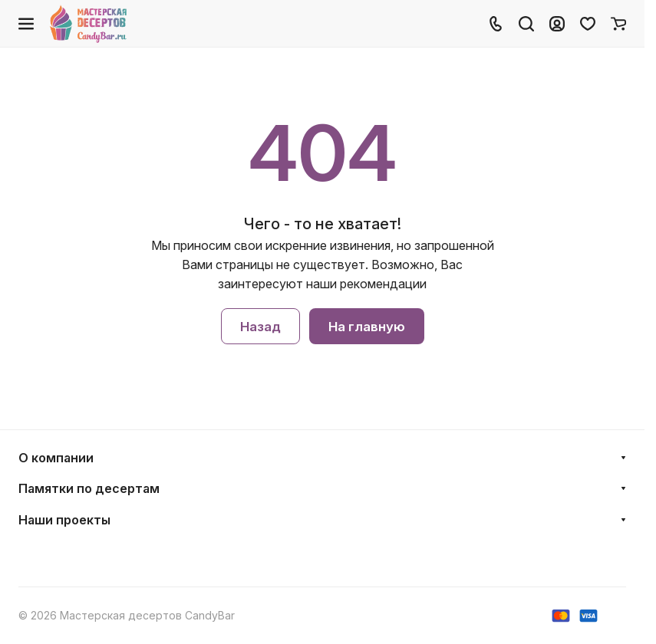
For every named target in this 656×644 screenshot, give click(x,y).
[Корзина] (618, 24)
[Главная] (89, 24)
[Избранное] (588, 24)
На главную (367, 327)
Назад (260, 327)
